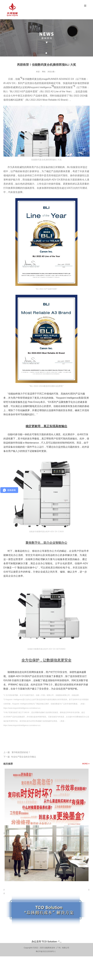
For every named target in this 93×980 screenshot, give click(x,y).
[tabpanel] (46, 38)
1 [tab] (46, 53)
